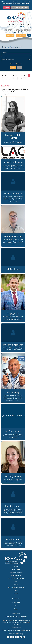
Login (16, 609)
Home (16, 566)
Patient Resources (16, 575)
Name (4, 53)
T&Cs (16, 606)
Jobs (16, 581)
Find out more (25, 4)
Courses (16, 584)
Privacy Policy (16, 602)
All (3, 75)
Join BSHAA (10, 35)
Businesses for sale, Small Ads (16, 587)
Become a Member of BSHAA (16, 578)
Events (16, 593)
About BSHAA (16, 569)
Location (5, 58)
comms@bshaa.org (23, 26)
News (16, 590)
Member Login (21, 35)
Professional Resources (16, 572)
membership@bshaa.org (21, 32)
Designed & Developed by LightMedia (16, 617)
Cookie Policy (16, 599)
